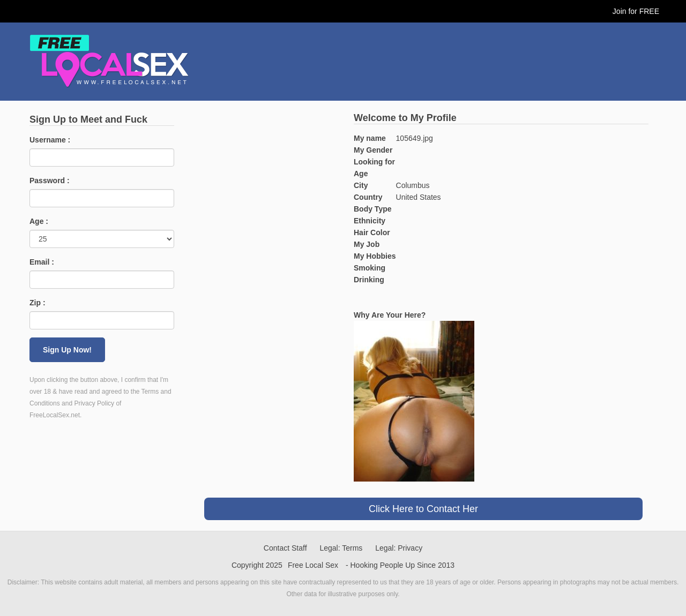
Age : (39, 221)
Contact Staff (285, 548)
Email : (42, 262)
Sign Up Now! (67, 350)
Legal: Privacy (399, 548)
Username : (50, 140)
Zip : (38, 303)
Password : (50, 181)
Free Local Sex (313, 565)
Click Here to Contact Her (423, 509)
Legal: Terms (341, 548)
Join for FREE (636, 11)
